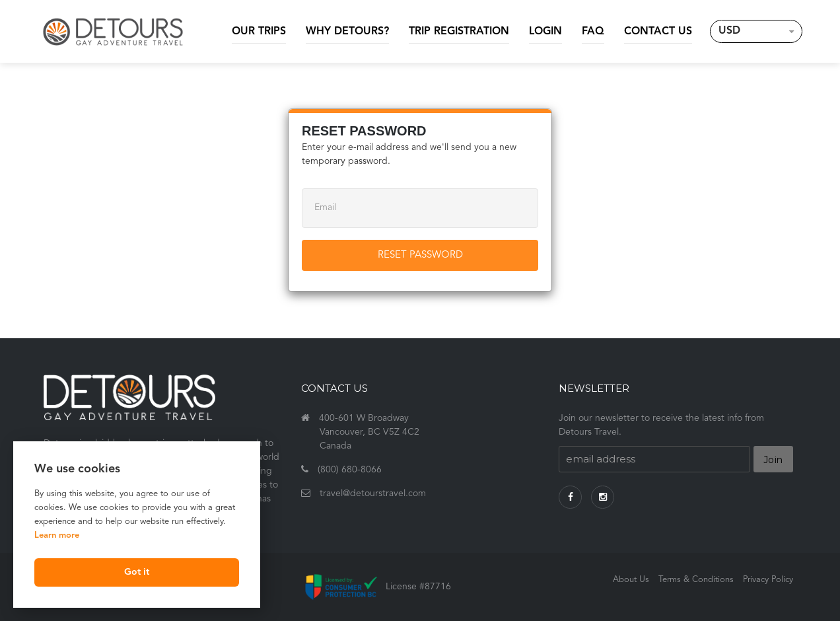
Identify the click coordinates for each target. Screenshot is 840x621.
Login (545, 32)
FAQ (593, 32)
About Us (631, 580)
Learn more (57, 535)
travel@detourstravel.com (373, 494)
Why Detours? (347, 32)
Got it (137, 572)
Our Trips (259, 32)
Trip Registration (459, 32)
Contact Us (658, 32)
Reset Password (420, 255)
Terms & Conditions (696, 580)
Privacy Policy (768, 580)
